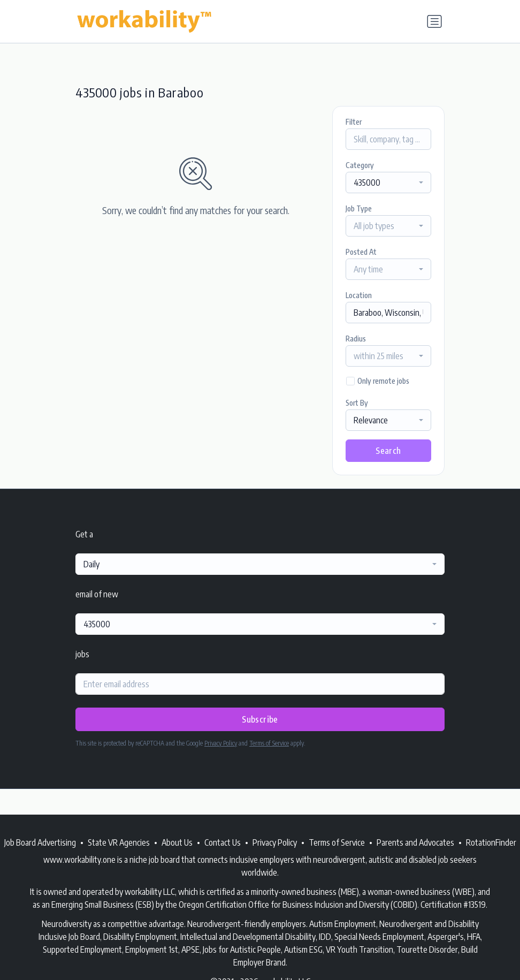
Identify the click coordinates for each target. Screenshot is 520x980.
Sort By (357, 403)
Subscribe (260, 719)
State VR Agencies (119, 842)
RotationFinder (491, 842)
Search (388, 451)
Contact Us (223, 842)
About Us (177, 842)
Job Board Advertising (40, 842)
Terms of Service (269, 743)
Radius (356, 339)
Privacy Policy (221, 743)
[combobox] (388, 183)
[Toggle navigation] (434, 21)
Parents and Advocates (415, 842)
